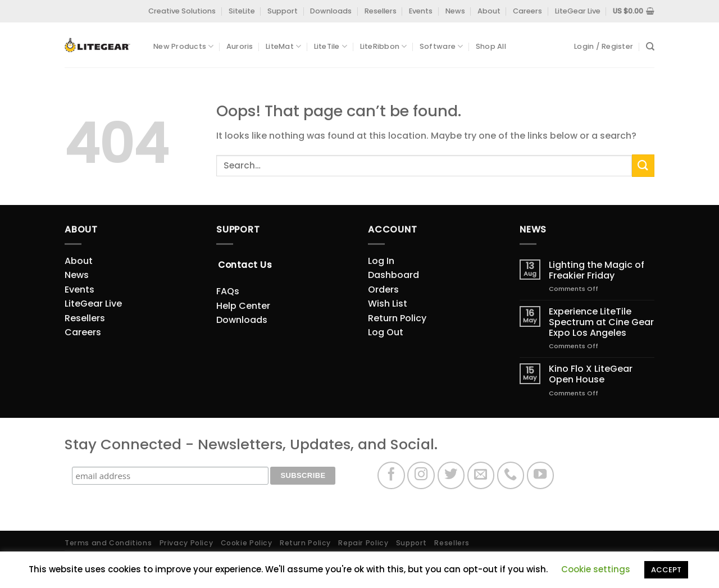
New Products (184, 46)
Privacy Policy (186, 543)
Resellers (381, 11)
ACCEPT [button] (666, 570)
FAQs (228, 291)
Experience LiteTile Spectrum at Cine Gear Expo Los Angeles (601, 322)
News (455, 11)
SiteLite (242, 11)
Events (421, 11)
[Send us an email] (481, 475)
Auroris (240, 46)
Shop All (491, 46)
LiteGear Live (578, 11)
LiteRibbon (384, 46)
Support (283, 11)
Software (442, 46)
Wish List (388, 304)
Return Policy (397, 318)
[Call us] (511, 475)
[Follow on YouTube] (541, 475)
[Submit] (643, 165)
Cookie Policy (247, 543)
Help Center (243, 306)
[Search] (650, 47)
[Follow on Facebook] (391, 475)
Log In (381, 261)
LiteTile (331, 46)
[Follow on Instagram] (421, 475)
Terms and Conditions (108, 543)
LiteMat (283, 46)
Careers (527, 11)
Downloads (331, 11)
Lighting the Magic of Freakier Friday (597, 270)
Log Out (386, 332)
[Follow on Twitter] (451, 475)
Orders (383, 290)
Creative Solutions (182, 11)
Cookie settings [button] (596, 569)
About (489, 11)
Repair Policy (363, 543)
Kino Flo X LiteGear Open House (591, 374)
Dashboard (393, 275)
